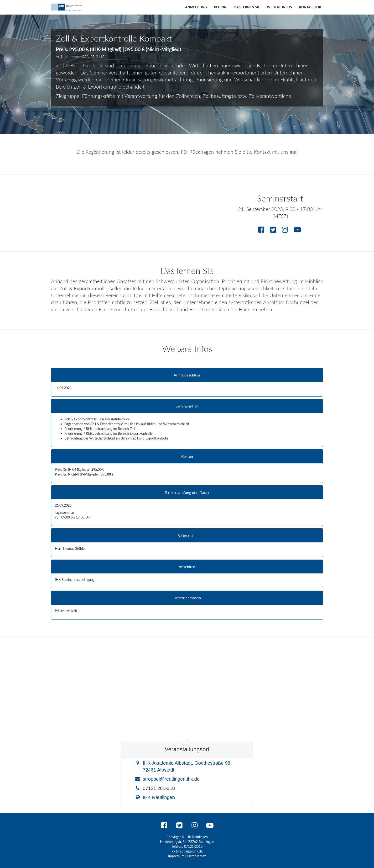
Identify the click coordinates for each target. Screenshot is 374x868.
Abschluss (187, 567)
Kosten (187, 456)
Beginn (220, 7)
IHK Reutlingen (159, 797)
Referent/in (187, 535)
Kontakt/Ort (311, 7)
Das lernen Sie (247, 7)
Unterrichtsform (187, 598)
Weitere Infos (279, 7)
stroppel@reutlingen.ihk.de (171, 779)
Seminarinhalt (187, 406)
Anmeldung (196, 7)
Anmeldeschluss (187, 375)
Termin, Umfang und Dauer (187, 492)
